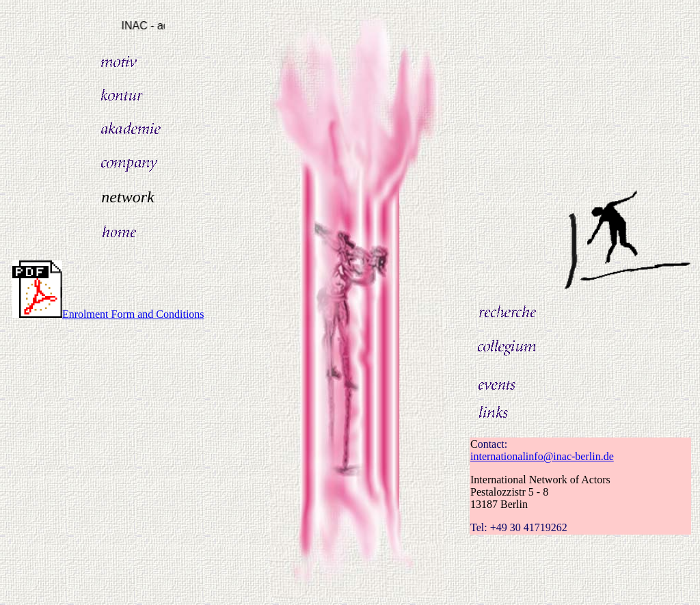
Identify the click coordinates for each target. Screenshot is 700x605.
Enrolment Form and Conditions (108, 314)
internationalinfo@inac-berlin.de (542, 456)
